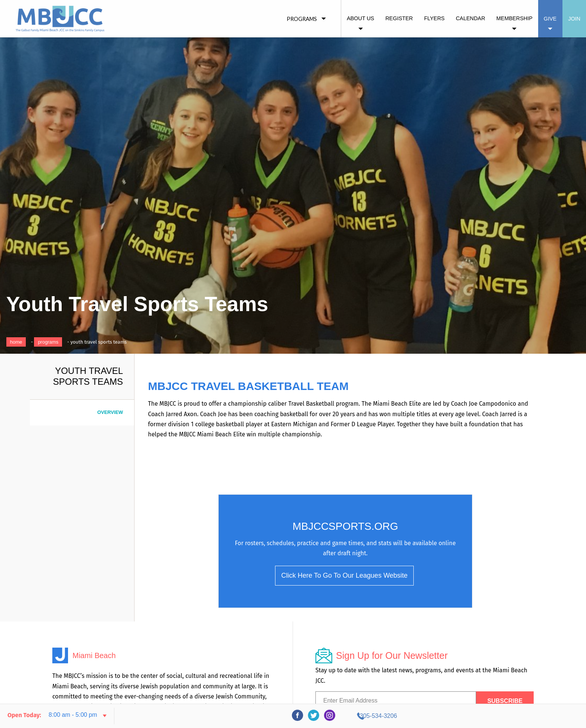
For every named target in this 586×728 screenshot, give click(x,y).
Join (574, 19)
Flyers (434, 18)
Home (16, 342)
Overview (110, 412)
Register (399, 18)
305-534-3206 (512, 716)
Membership (514, 18)
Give (550, 19)
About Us (360, 18)
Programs (48, 342)
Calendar (471, 18)
